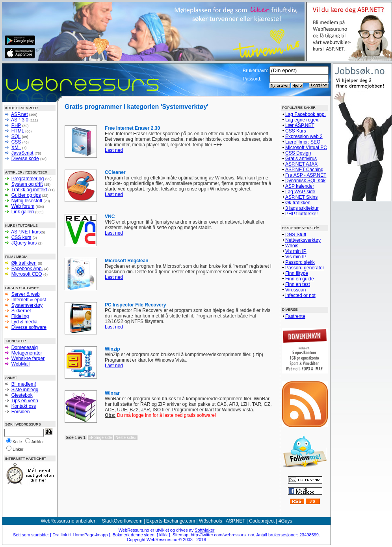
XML (16, 147)
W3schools (211, 521)
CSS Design (298, 153)
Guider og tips (26, 195)
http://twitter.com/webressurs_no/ (222, 535)
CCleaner (115, 172)
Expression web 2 (304, 136)
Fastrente (295, 316)
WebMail (20, 364)
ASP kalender (300, 186)
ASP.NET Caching (304, 170)
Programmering (28, 179)
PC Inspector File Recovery (135, 305)
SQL (16, 136)
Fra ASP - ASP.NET (306, 175)
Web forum (23, 206)
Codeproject (262, 521)
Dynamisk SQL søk (305, 181)
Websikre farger (28, 358)
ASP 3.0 (20, 120)
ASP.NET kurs (26, 232)
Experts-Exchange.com (171, 521)
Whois (292, 246)
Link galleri (23, 212)
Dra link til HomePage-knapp (80, 535)
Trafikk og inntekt (29, 190)
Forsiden (21, 412)
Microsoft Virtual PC (306, 147)
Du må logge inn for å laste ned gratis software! (160, 415)
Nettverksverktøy (303, 240)
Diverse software (29, 327)
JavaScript (22, 153)
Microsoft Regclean (127, 261)
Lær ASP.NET (300, 125)
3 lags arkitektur (302, 208)
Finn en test (298, 284)
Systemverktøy (27, 305)
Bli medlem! (24, 384)
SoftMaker (204, 530)
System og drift (27, 184)
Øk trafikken (24, 263)
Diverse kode (25, 159)
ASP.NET (236, 521)
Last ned (114, 150)
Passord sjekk (300, 262)
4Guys (285, 521)
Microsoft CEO (27, 274)
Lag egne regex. (302, 120)
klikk (163, 535)
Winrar (112, 393)
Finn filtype (297, 273)
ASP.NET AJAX (301, 164)
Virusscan (295, 290)
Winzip (112, 349)
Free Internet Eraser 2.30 (132, 128)
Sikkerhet (21, 311)
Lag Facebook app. (306, 114)
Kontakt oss (24, 406)
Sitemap (180, 535)
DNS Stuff (296, 235)
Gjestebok (22, 395)
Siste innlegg (25, 390)
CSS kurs (21, 237)
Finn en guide (300, 279)
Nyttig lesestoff (27, 201)
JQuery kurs (24, 243)
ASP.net (19, 114)
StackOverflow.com (122, 521)
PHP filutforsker (302, 214)
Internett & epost (29, 300)
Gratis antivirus (301, 159)
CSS (16, 142)
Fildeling (20, 316)
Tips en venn (24, 401)
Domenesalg (25, 347)
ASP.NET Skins (301, 197)
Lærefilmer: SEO (303, 142)
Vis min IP (296, 251)
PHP (16, 125)
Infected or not (300, 295)
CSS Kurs (296, 131)
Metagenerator (27, 353)
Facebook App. (27, 269)
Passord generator (305, 268)
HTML (18, 131)
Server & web (26, 294)
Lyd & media (24, 322)
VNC (110, 217)
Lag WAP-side (300, 192)
